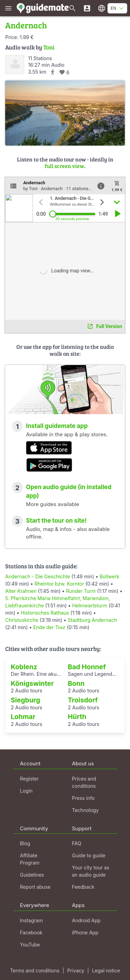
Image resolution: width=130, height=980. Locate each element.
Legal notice (106, 970)
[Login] (87, 8)
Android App (86, 920)
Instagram (32, 920)
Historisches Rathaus (45, 613)
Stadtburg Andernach (92, 620)
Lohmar (23, 717)
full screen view (64, 166)
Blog (25, 843)
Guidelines (32, 875)
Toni (49, 47)
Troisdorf (83, 700)
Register (29, 779)
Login (27, 791)
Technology (85, 810)
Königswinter (32, 683)
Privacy (76, 970)
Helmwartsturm (90, 605)
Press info (84, 798)
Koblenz (24, 667)
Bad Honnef (87, 667)
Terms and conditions (35, 970)
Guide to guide (89, 855)
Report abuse (35, 887)
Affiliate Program (30, 859)
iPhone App (85, 932)
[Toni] (15, 64)
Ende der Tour (49, 627)
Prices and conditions (84, 782)
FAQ (77, 843)
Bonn (76, 683)
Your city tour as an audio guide (91, 871)
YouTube (30, 945)
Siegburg (25, 700)
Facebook (31, 932)
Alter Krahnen (21, 591)
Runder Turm (81, 591)
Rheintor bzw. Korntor (59, 584)
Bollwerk (109, 576)
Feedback (83, 887)
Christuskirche (22, 620)
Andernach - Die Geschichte (38, 576)
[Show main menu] (8, 8)
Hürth (77, 717)
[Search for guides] (72, 8)
